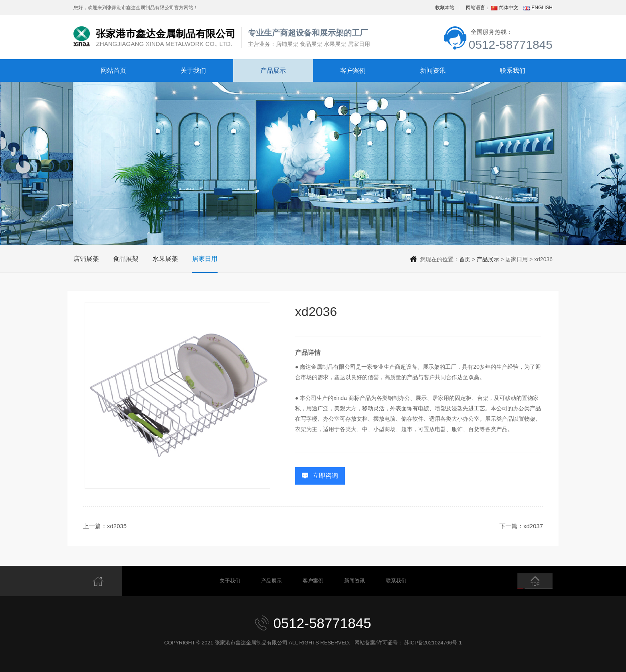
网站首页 (113, 71)
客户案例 (353, 71)
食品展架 (126, 259)
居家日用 (205, 259)
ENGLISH (542, 8)
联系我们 (513, 71)
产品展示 (273, 71)
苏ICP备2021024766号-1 (433, 643)
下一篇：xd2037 (521, 526)
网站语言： (478, 8)
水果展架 (165, 259)
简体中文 (509, 8)
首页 (465, 259)
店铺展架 (86, 259)
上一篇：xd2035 (105, 526)
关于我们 (193, 71)
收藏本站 (445, 8)
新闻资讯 (433, 71)
